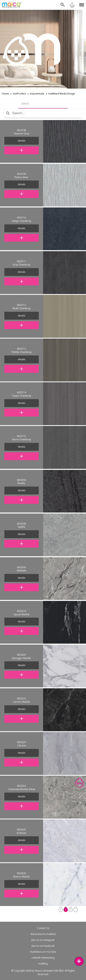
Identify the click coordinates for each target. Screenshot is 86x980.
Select (25, 103)
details (22, 141)
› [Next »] (76, 909)
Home (5, 94)
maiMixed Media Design (62, 94)
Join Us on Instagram (43, 940)
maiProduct (19, 94)
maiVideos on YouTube (43, 952)
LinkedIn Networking (43, 958)
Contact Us (43, 928)
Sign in (72, 5)
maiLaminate (37, 94)
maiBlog (43, 964)
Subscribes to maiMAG (43, 934)
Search (63, 5)
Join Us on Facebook (43, 946)
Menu (81, 3)
